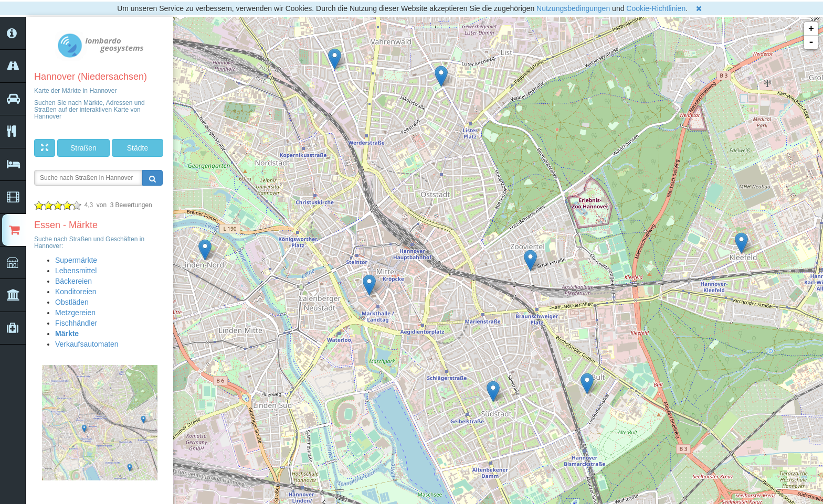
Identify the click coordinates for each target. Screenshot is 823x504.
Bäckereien (73, 281)
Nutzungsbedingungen (573, 8)
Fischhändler (76, 323)
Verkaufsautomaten (87, 344)
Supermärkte (76, 260)
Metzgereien (75, 313)
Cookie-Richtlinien (656, 8)
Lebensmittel (76, 271)
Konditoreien (76, 292)
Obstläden (72, 302)
